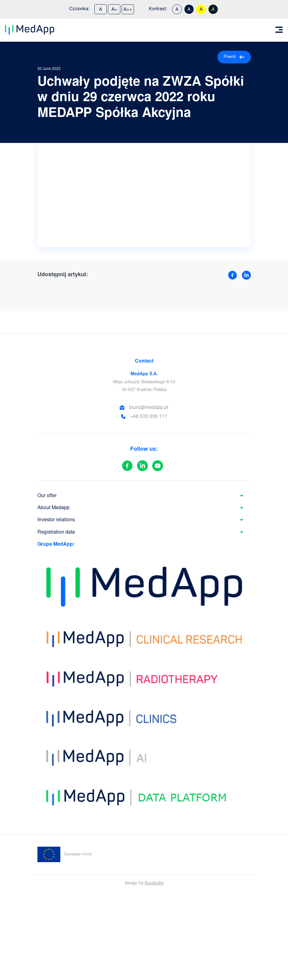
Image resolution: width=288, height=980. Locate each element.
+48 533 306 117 (149, 417)
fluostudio (154, 883)
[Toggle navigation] (279, 30)
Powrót (234, 57)
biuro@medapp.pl (149, 408)
